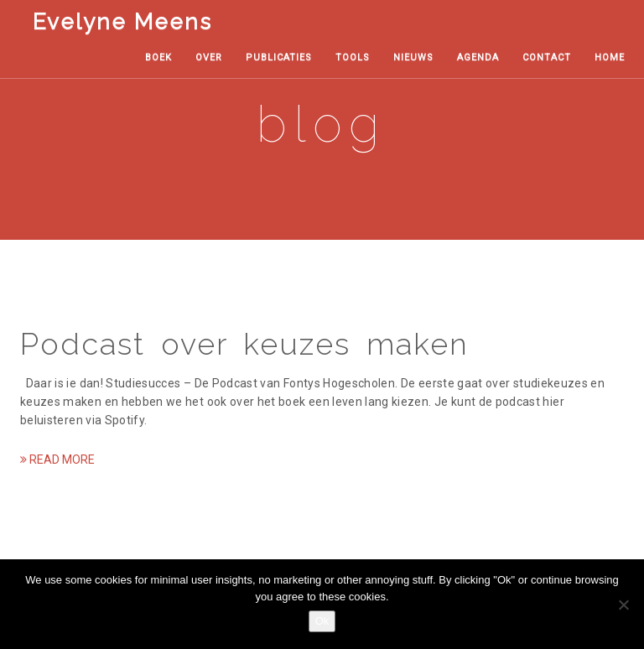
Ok (322, 621)
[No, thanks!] (623, 605)
